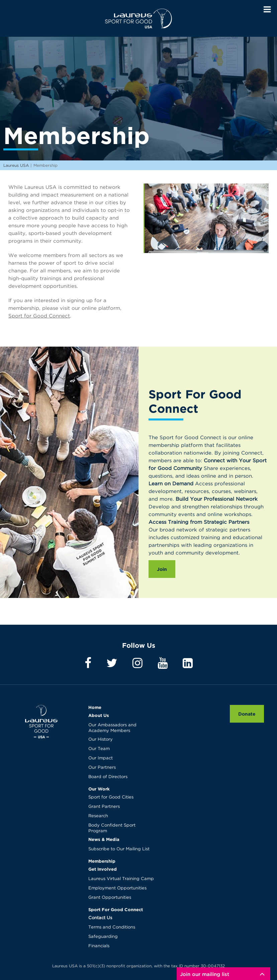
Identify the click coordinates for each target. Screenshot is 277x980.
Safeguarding (103, 937)
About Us (99, 715)
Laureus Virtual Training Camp (121, 879)
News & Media (104, 839)
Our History (101, 740)
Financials (99, 946)
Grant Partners (104, 807)
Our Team (99, 749)
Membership (102, 861)
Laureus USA (138, 18)
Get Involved (103, 869)
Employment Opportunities (117, 888)
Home (95, 707)
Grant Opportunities (110, 898)
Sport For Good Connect (116, 909)
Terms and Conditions (112, 927)
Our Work (99, 789)
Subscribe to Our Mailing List (119, 849)
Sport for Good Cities (111, 797)
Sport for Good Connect (39, 316)
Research (98, 816)
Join (162, 569)
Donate (247, 714)
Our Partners (102, 768)
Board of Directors (108, 777)
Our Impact (101, 758)
